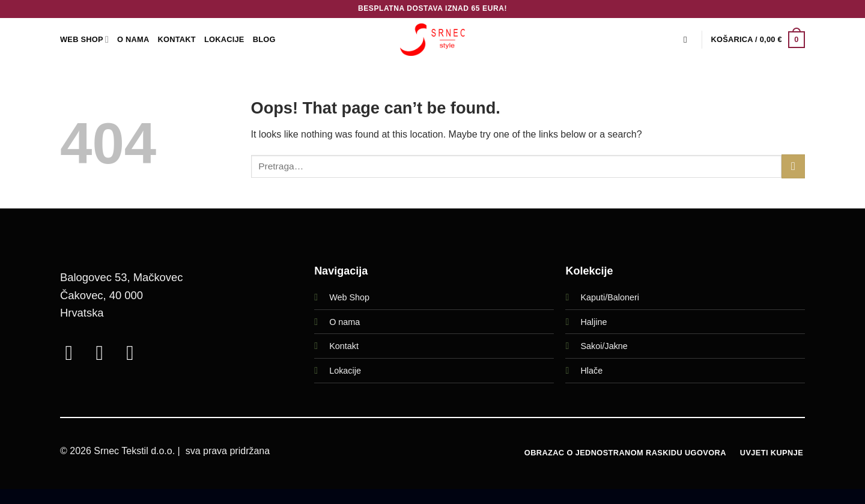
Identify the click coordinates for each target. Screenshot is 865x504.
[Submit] (793, 166)
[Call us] (136, 353)
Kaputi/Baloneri (610, 297)
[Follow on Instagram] (106, 353)
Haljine (593, 322)
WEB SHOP (84, 39)
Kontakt (176, 39)
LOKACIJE (224, 39)
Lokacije (345, 371)
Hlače (591, 371)
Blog (264, 39)
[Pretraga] (688, 40)
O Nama (133, 39)
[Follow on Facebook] (75, 353)
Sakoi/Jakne (604, 346)
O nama (344, 322)
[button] (758, 40)
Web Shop (349, 297)
